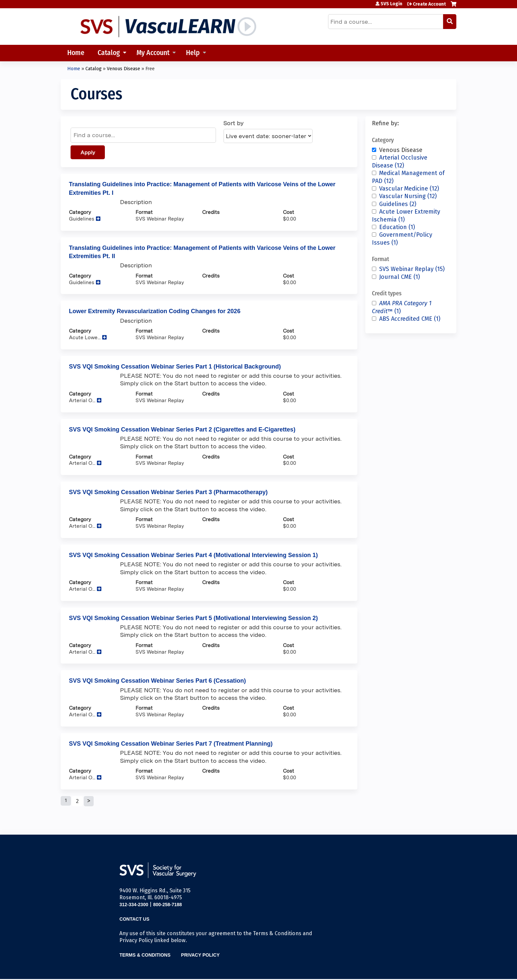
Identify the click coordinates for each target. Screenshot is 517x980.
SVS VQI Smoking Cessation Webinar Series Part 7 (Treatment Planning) (171, 744)
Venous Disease (123, 69)
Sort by (233, 123)
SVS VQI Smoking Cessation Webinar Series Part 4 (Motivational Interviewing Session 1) (193, 555)
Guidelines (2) (398, 204)
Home (76, 53)
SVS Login (391, 4)
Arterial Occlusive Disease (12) (400, 161)
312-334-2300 (134, 905)
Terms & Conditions (145, 955)
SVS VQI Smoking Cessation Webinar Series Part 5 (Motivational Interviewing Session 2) (193, 618)
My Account (153, 53)
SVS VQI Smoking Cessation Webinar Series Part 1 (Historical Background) (175, 367)
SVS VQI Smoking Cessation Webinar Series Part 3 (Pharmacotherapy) (168, 492)
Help (193, 53)
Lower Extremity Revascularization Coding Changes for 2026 (155, 311)
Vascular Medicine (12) (409, 189)
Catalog (109, 53)
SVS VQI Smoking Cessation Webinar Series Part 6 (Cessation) (157, 681)
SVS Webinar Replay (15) (412, 269)
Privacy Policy (200, 955)
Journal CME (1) (400, 277)
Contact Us (134, 919)
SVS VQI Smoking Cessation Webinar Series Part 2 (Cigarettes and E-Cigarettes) (182, 430)
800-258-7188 (167, 905)
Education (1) (397, 227)
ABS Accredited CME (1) (410, 319)
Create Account (429, 4)
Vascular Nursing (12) (408, 196)
